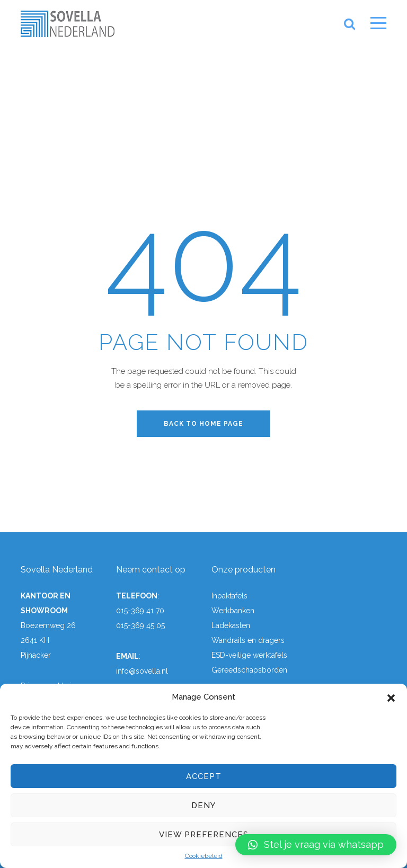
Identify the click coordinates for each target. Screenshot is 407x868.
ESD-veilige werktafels (249, 655)
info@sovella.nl (142, 671)
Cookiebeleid (204, 856)
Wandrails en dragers (248, 640)
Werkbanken (233, 611)
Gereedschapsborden (249, 670)
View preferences (204, 835)
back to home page (203, 424)
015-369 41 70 (140, 611)
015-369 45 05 (140, 625)
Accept (204, 776)
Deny (203, 806)
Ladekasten (231, 625)
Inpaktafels (229, 596)
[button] (391, 697)
